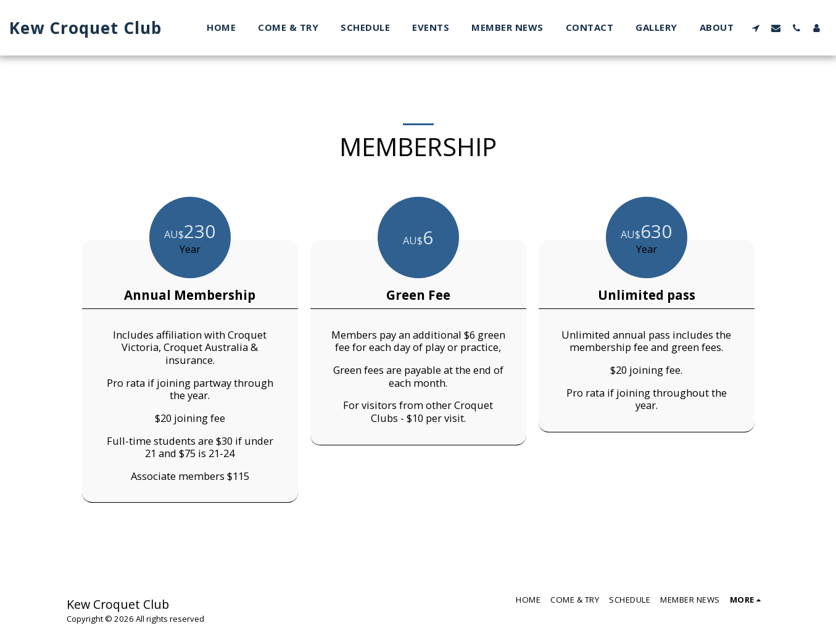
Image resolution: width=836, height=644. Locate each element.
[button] (755, 28)
